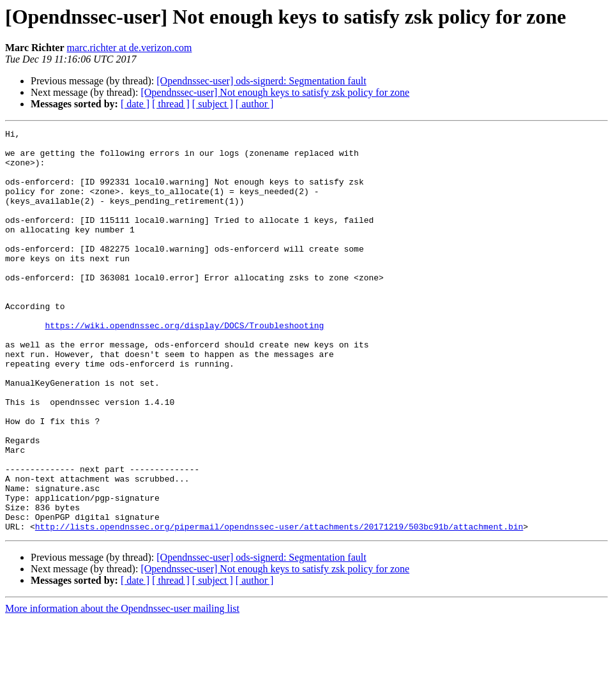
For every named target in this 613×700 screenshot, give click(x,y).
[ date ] (135, 104)
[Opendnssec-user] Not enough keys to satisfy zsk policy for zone (275, 92)
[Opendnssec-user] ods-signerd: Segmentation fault (261, 81)
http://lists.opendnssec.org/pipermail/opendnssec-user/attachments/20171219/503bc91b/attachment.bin (279, 607)
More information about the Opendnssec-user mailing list (122, 689)
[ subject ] (213, 104)
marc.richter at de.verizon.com (130, 48)
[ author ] (255, 104)
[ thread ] (171, 104)
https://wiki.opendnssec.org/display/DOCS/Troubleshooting (184, 365)
